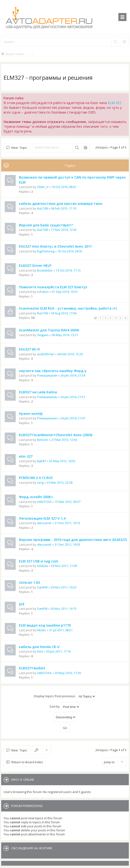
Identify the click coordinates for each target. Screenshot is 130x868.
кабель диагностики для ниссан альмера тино (61, 204)
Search (77, 148)
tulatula (42, 566)
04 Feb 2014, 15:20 (70, 354)
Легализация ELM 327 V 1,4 (42, 518)
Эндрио (43, 335)
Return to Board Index (27, 762)
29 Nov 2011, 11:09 (64, 566)
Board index (15, 54)
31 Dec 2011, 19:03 (67, 544)
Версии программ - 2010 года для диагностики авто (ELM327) (73, 540)
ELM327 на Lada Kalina (38, 392)
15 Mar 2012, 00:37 (67, 502)
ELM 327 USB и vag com (39, 561)
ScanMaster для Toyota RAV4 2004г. (50, 330)
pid (22, 604)
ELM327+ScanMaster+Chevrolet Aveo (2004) (56, 435)
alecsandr (44, 523)
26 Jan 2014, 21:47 (73, 418)
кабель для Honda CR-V (39, 647)
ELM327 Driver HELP (35, 265)
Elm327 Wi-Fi (30, 349)
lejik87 (42, 461)
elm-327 (26, 456)
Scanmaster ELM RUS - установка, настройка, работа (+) (68, 308)
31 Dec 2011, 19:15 (67, 523)
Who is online (23, 780)
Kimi (40, 651)
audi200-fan (46, 354)
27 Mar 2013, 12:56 (64, 440)
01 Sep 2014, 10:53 (65, 292)
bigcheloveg (46, 251)
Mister (42, 630)
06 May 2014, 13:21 (65, 335)
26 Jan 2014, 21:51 (73, 397)
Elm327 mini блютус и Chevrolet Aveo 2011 (55, 246)
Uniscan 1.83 (29, 582)
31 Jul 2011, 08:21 (61, 630)
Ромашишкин (47, 375)
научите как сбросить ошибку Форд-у (53, 371)
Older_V (43, 187)
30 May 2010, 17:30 (68, 673)
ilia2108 (42, 208)
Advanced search (85, 148)
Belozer (43, 440)
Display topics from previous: (65, 696)
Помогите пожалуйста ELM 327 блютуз (53, 287)
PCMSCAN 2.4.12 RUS (36, 478)
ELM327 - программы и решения (48, 77)
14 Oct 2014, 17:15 (68, 270)
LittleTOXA (44, 502)
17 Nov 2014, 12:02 (64, 230)
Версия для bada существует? (46, 225)
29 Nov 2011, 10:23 (63, 587)
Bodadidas (45, 270)
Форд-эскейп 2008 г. (36, 497)
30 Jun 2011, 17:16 (58, 651)
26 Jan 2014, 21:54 (73, 375)
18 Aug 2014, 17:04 (64, 313)
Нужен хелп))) (31, 414)
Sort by (65, 707)
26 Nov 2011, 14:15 (63, 609)
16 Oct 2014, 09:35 (70, 251)
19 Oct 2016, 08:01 (64, 187)
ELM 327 (114, 103)
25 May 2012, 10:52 (62, 461)
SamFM (42, 587)
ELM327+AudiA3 (32, 668)
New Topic (19, 147)
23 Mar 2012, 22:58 (59, 482)
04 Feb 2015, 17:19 (63, 208)
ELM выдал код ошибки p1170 (45, 625)
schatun (43, 292)
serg (40, 482)
